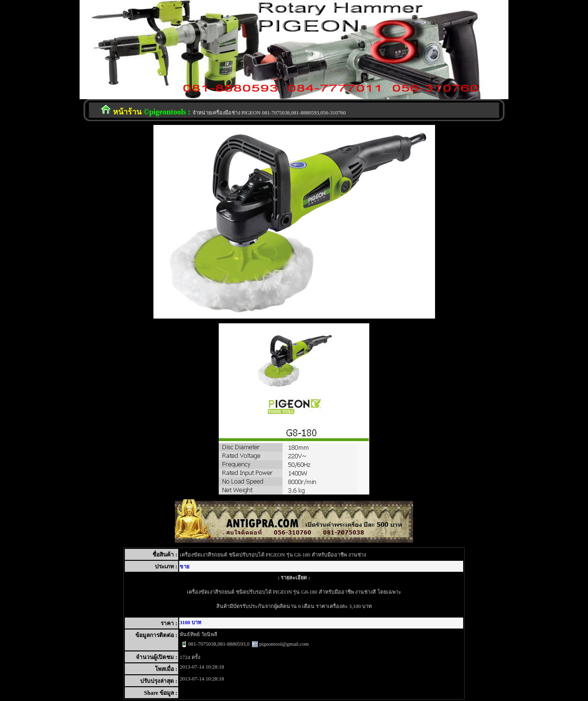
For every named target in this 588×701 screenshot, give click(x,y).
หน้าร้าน (127, 112)
